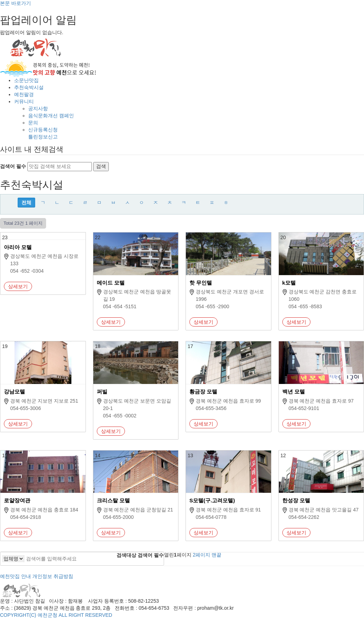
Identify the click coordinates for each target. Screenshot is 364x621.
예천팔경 (24, 94)
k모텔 (289, 283)
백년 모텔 (294, 392)
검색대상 (126, 555)
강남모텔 (14, 392)
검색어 (151, 555)
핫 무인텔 (201, 283)
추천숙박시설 (29, 87)
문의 (33, 123)
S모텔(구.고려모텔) (212, 500)
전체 (26, 203)
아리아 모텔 (18, 247)
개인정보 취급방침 (53, 576)
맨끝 (216, 555)
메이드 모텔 (111, 283)
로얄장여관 (17, 500)
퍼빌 (102, 392)
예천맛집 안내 (15, 576)
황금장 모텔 (203, 392)
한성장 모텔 (296, 500)
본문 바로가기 (15, 3)
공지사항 (38, 108)
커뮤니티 (24, 101)
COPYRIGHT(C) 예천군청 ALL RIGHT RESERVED (56, 615)
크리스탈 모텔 (113, 500)
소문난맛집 (26, 80)
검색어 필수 (13, 166)
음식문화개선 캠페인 (51, 116)
